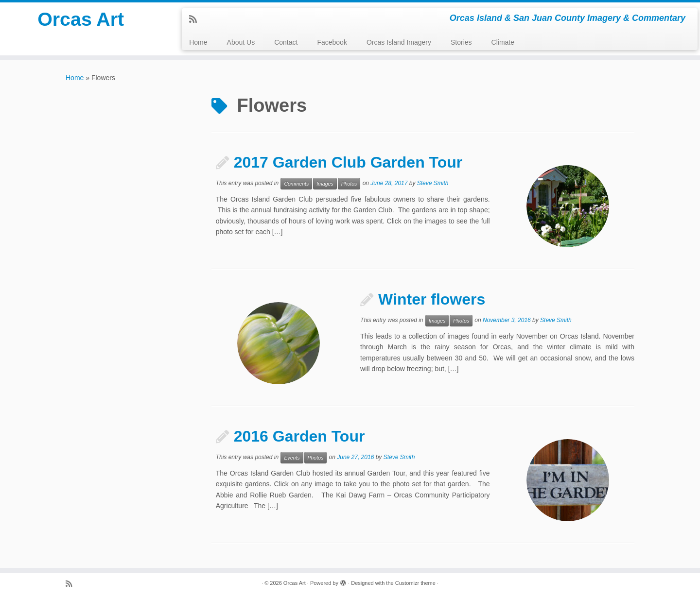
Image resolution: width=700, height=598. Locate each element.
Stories (461, 42)
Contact (286, 42)
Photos (349, 184)
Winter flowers (432, 299)
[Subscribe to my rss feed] (196, 19)
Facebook (332, 42)
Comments (296, 184)
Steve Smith (433, 183)
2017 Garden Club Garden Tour (348, 162)
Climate (503, 42)
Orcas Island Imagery (399, 42)
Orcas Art (81, 19)
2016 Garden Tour (299, 436)
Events (292, 458)
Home (198, 42)
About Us (241, 42)
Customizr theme (415, 583)
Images (325, 184)
